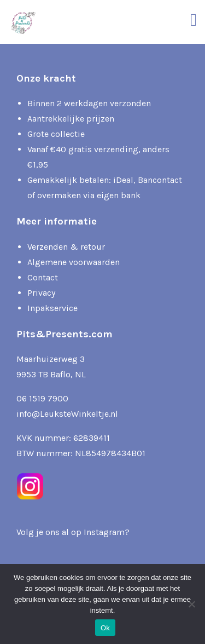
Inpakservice (52, 308)
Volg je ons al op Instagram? (73, 532)
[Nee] (191, 604)
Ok (105, 628)
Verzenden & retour (66, 247)
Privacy (41, 293)
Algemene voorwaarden (74, 262)
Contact (43, 277)
